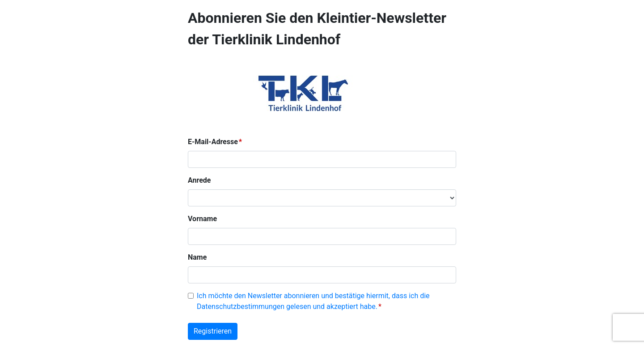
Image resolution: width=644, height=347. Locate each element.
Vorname (202, 219)
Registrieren (213, 331)
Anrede (199, 180)
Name (197, 257)
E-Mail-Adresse (213, 142)
